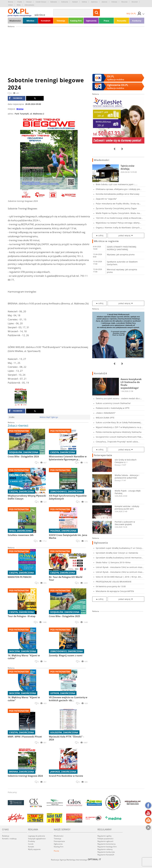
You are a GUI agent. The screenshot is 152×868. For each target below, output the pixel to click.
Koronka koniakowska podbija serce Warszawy (118, 194)
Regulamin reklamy (105, 849)
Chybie (20, 2)
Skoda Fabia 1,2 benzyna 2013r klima (113, 562)
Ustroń (10, 5)
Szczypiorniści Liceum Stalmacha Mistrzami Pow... (119, 437)
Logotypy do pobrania (36, 836)
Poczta (56, 851)
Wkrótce (30, 21)
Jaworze (104, 2)
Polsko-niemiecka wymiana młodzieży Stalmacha (119, 432)
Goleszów (65, 2)
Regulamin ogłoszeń (105, 841)
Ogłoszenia (91, 21)
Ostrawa (114, 2)
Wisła (19, 5)
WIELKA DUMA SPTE (105, 418)
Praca (106, 21)
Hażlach (75, 2)
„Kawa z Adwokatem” (106, 413)
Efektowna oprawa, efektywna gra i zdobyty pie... (119, 189)
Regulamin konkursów (106, 852)
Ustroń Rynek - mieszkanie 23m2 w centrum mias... (120, 572)
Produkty (31, 841)
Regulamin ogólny (104, 836)
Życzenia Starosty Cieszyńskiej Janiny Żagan (116, 208)
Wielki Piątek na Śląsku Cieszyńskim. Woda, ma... (119, 213)
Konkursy (137, 21)
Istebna (84, 2)
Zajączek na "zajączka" (106, 199)
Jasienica (94, 2)
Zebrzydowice (29, 5)
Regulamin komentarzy (106, 844)
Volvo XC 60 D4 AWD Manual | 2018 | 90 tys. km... (119, 577)
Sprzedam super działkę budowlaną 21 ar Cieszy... (120, 548)
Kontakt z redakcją (9, 839)
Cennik (31, 844)
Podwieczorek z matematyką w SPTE (113, 408)
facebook (16, 98)
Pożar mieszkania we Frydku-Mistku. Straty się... (118, 204)
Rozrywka (122, 21)
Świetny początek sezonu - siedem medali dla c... (119, 398)
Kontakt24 (46, 21)
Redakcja (6, 836)
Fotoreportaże (103, 455)
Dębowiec (54, 2)
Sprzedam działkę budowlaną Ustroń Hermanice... (119, 558)
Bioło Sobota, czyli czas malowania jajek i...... (117, 184)
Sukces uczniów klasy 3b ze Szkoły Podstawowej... (119, 422)
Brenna (11, 2)
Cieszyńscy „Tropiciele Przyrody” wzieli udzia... (118, 442)
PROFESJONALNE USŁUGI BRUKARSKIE (114, 582)
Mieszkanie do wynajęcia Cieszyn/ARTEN (115, 591)
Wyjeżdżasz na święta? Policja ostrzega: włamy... (118, 223)
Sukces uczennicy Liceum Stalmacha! (113, 403)
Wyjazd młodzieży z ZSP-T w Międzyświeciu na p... (119, 427)
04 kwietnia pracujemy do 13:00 (111, 586)
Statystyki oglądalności (37, 839)
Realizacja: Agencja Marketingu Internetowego (76, 860)
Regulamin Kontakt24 (106, 855)
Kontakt (31, 847)
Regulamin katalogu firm (107, 847)
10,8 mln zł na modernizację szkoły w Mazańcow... (119, 218)
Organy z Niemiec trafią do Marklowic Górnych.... (119, 228)
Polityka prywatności (105, 839)
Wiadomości (15, 21)
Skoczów (124, 2)
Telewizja (61, 21)
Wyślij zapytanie (34, 849)
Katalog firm (76, 21)
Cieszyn (29, 2)
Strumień (135, 2)
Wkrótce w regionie (106, 241)
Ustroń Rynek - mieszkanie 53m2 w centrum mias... (120, 567)
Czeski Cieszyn (41, 2)
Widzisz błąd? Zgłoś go (49, 417)
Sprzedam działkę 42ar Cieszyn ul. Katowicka (117, 553)
